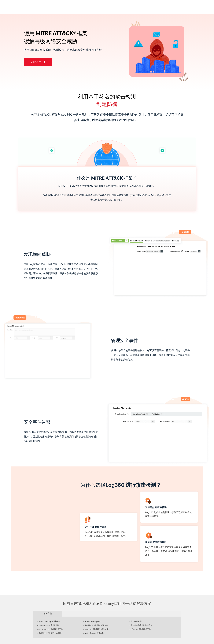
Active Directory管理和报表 (49, 621)
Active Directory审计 (93, 621)
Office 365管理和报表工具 (141, 629)
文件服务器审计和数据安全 (141, 625)
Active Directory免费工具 (94, 633)
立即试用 (38, 62)
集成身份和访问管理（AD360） (51, 633)
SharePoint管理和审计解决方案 (97, 629)
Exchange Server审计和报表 (49, 625)
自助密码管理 (136, 621)
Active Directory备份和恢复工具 (51, 629)
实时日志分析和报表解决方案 (96, 625)
